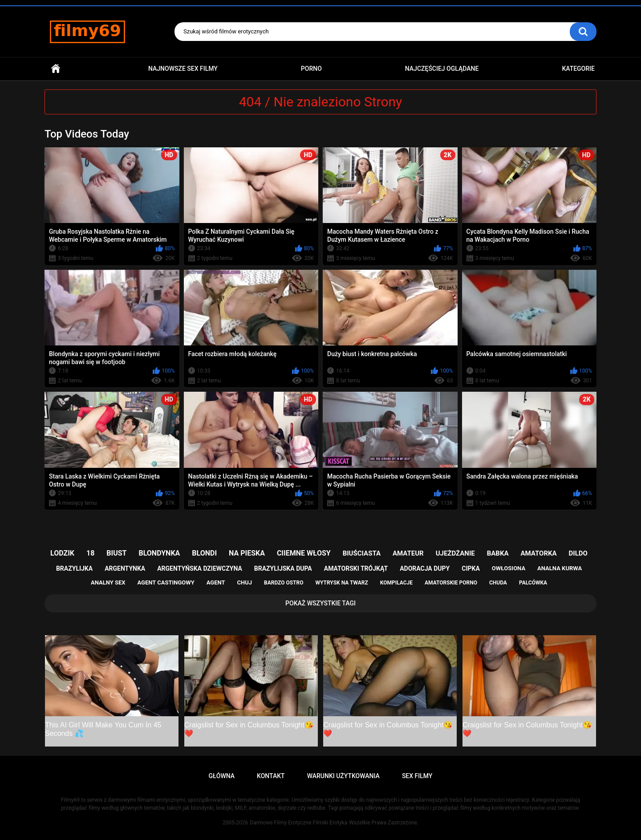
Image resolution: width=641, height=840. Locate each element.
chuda (498, 583)
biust (116, 553)
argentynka (125, 568)
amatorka (538, 553)
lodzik (62, 553)
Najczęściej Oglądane (442, 69)
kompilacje (396, 583)
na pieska (247, 553)
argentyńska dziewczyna (200, 568)
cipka (471, 568)
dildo (578, 553)
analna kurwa (560, 568)
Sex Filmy (417, 776)
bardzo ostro (284, 583)
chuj (245, 582)
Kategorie (578, 69)
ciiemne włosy (304, 553)
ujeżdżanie (455, 553)
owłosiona (509, 568)
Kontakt (271, 776)
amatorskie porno (451, 583)
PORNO (311, 69)
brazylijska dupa (283, 568)
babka (498, 553)
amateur (408, 553)
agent (216, 582)
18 (90, 553)
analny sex (108, 582)
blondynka (159, 553)
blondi (204, 553)
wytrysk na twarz (341, 583)
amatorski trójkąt (356, 568)
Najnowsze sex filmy (183, 69)
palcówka (533, 583)
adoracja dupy (425, 568)
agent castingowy (166, 582)
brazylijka (74, 568)
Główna (56, 69)
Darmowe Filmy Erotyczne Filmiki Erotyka (298, 823)
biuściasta (362, 553)
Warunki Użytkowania (343, 776)
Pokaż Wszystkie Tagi (320, 603)
